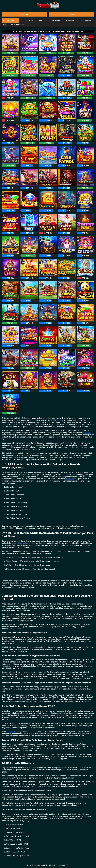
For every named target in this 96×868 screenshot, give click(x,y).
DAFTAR (25, 14)
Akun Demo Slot (17, 25)
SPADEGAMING (84, 20)
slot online (70, 479)
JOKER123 (41, 20)
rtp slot (88, 433)
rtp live (61, 420)
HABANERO (70, 20)
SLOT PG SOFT (27, 20)
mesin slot (12, 732)
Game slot (22, 543)
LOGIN (71, 14)
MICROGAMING (55, 20)
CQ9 (5, 25)
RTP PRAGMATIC (10, 20)
